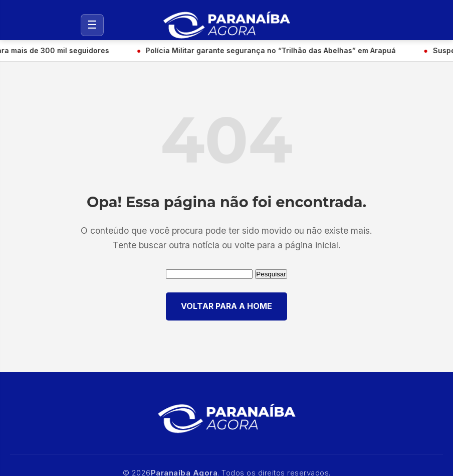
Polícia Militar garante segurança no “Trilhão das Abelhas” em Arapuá (271, 50)
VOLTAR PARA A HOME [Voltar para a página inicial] (226, 306)
